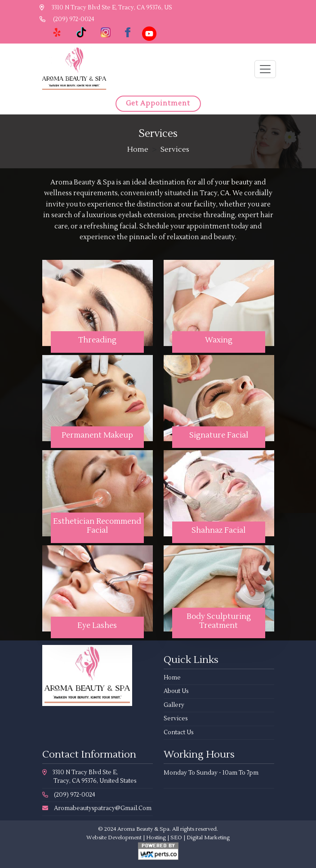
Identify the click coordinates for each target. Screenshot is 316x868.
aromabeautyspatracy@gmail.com (97, 808)
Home (138, 149)
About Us (176, 691)
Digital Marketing (208, 838)
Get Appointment (158, 103)
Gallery (174, 705)
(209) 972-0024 (67, 19)
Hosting (156, 838)
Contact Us (179, 732)
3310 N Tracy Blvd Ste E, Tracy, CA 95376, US (106, 8)
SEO (176, 838)
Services (176, 719)
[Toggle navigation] (265, 69)
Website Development (114, 838)
